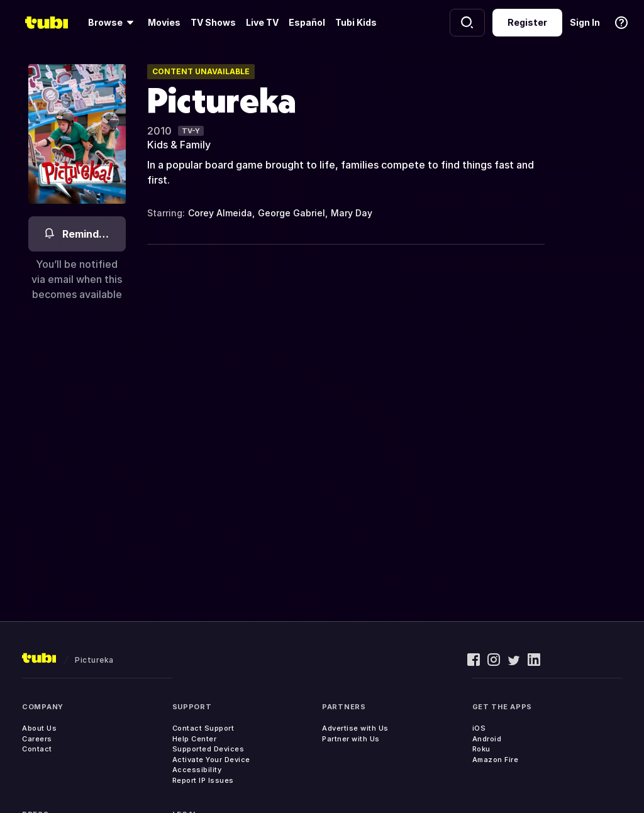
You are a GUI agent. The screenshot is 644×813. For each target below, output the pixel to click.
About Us (39, 728)
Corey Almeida (220, 213)
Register (527, 22)
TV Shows (213, 22)
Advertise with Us (355, 728)
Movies (164, 22)
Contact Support (203, 728)
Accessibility (197, 770)
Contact (37, 749)
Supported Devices (208, 749)
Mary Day (352, 213)
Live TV (262, 22)
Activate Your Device (211, 760)
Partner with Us (351, 739)
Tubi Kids (356, 22)
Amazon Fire (496, 760)
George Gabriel (291, 213)
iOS (479, 728)
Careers (37, 739)
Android (487, 739)
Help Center (195, 739)
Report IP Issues (203, 780)
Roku (481, 749)
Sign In (585, 22)
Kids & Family (179, 145)
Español (307, 22)
